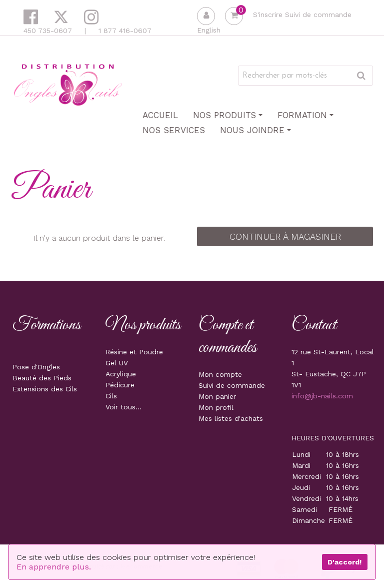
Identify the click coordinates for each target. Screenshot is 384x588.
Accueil (160, 115)
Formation (305, 115)
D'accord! (344, 562)
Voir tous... (123, 407)
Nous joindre (255, 130)
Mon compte (220, 374)
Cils (111, 396)
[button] (234, 16)
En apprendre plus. (54, 567)
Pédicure (120, 385)
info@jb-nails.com (322, 396)
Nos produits (228, 115)
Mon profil (216, 407)
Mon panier (217, 396)
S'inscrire (268, 15)
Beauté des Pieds (42, 378)
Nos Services (174, 130)
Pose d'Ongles (36, 367)
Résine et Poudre (134, 352)
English (209, 30)
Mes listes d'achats (231, 418)
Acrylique (121, 374)
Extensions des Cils (45, 389)
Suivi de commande (318, 15)
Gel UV (117, 363)
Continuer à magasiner (285, 236)
